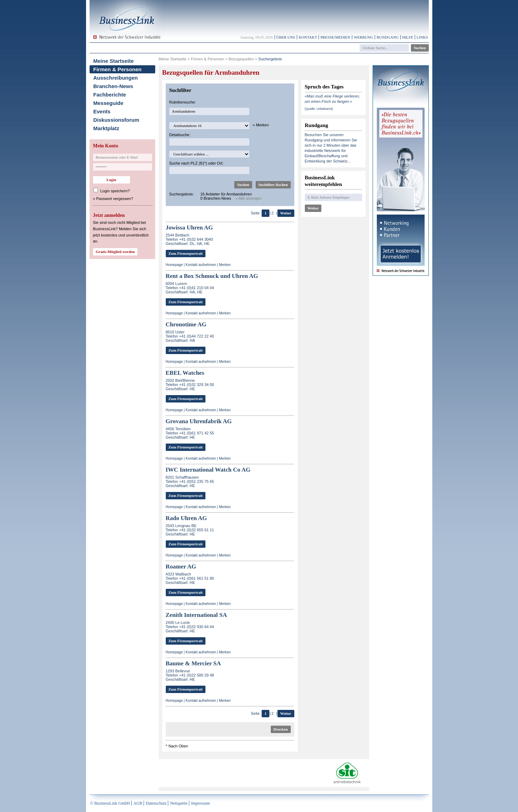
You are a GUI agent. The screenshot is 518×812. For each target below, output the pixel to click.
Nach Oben (178, 746)
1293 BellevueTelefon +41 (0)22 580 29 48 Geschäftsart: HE (190, 675)
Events (102, 111)
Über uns (286, 37)
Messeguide (109, 103)
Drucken (281, 729)
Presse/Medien (335, 37)
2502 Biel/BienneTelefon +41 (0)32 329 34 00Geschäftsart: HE (190, 385)
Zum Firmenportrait (186, 253)
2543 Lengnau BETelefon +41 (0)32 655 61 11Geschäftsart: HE (190, 530)
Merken (225, 265)
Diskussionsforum (116, 120)
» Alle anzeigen (248, 198)
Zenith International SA (196, 615)
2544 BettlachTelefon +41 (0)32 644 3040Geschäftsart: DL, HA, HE (189, 239)
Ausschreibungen (116, 78)
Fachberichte (110, 95)
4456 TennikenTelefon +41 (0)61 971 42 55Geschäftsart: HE (190, 433)
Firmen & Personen (118, 69)
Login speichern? (115, 191)
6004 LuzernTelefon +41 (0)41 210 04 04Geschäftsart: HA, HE (190, 288)
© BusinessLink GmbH (110, 803)
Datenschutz (156, 803)
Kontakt (308, 37)
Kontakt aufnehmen (201, 265)
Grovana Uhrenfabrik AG (199, 421)
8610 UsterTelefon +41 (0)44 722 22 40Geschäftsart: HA (190, 336)
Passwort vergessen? (115, 199)
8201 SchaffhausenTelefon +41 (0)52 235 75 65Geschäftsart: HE (190, 481)
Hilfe (408, 37)
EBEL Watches (185, 373)
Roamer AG (181, 567)
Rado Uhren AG (186, 518)
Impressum (200, 803)
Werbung (363, 37)
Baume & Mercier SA (194, 663)
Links (422, 37)
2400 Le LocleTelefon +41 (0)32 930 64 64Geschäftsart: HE (190, 627)
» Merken (261, 125)
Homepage (174, 265)
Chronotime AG (186, 324)
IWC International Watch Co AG (208, 470)
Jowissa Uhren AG (189, 228)
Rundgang (388, 37)
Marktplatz (106, 128)
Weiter (286, 213)
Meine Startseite (114, 61)
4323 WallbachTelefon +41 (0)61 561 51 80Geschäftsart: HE (190, 578)
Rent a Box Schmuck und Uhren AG (212, 276)
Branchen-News (113, 86)
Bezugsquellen (241, 59)
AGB (138, 803)
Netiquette (179, 803)
